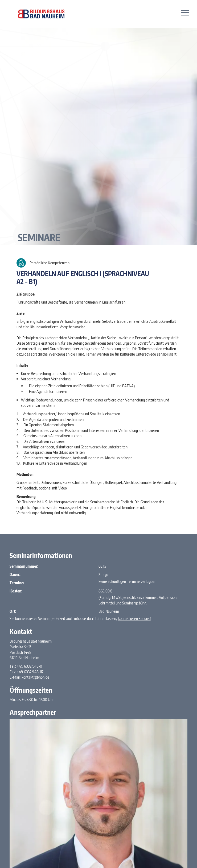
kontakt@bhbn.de (35, 677)
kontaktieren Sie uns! (134, 618)
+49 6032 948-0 (29, 666)
